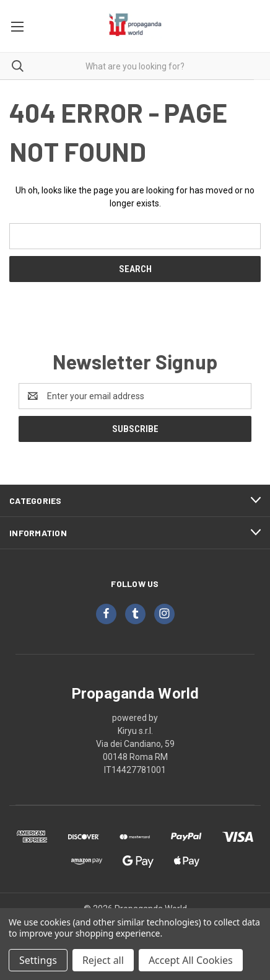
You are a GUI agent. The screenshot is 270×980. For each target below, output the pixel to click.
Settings (38, 960)
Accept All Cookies (191, 960)
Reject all (103, 960)
